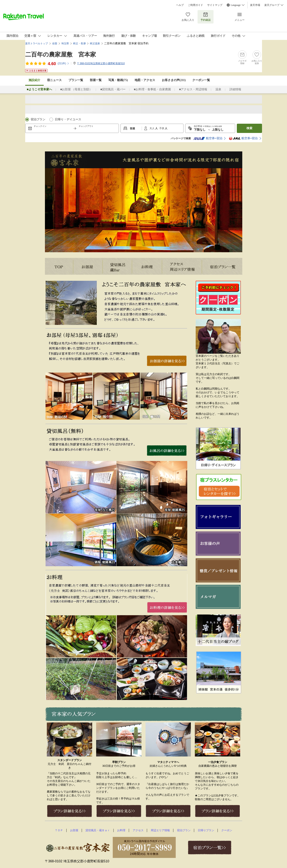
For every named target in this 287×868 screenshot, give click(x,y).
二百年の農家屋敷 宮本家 (61, 54)
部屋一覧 (96, 80)
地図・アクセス (145, 80)
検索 (249, 128)
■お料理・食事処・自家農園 (152, 89)
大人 (152, 128)
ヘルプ (180, 5)
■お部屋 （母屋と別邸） (76, 89)
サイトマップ (215, 5)
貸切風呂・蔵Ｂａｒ (98, 830)
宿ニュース (54, 80)
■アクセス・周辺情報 (193, 89)
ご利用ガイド (195, 5)
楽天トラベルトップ (37, 43)
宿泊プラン (38, 119)
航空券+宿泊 (208, 138)
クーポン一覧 (201, 80)
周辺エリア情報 (160, 830)
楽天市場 (255, 5)
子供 (162, 128)
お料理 (121, 830)
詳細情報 (235, 89)
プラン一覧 (76, 80)
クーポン (227, 830)
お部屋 (74, 830)
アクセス (138, 830)
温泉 (218, 89)
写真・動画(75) (118, 80)
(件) (63, 63)
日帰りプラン (206, 830)
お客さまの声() (174, 80)
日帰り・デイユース (68, 119)
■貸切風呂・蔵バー (113, 89)
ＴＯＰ (59, 830)
